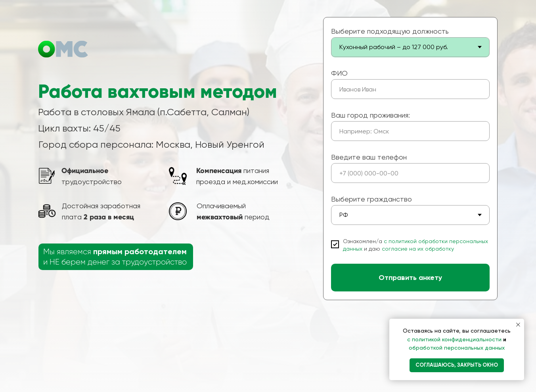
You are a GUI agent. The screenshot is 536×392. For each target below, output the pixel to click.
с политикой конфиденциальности (455, 339)
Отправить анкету (410, 278)
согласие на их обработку (418, 249)
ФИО (339, 73)
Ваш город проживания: (370, 115)
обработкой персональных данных (457, 348)
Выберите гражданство (371, 199)
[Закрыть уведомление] (518, 325)
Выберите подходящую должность (390, 31)
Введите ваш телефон (369, 157)
